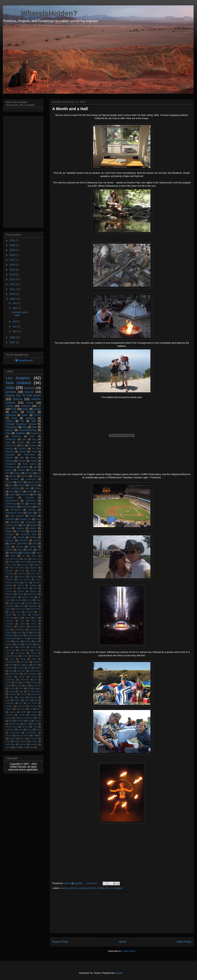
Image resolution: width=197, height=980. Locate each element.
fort (29, 668)
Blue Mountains (17, 568)
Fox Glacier (24, 579)
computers (31, 522)
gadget (38, 668)
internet (25, 476)
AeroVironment (12, 559)
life (29, 688)
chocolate (29, 644)
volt (39, 550)
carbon (10, 421)
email (11, 665)
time (20, 492)
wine (13, 556)
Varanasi (10, 621)
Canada (30, 498)
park (8, 700)
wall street (10, 744)
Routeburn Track (14, 513)
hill (36, 680)
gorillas (9, 677)
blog (34, 439)
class (38, 519)
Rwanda (29, 603)
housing (34, 682)
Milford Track (28, 597)
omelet (22, 697)
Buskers (10, 498)
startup (9, 449)
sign (11, 492)
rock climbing (13, 488)
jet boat (21, 531)
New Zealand (18, 383)
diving (23, 659)
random (21, 485)
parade (9, 482)
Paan (39, 600)
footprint (20, 528)
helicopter (25, 680)
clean (12, 647)
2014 (13, 275)
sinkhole (20, 721)
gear (11, 671)
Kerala (9, 591)
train (8, 433)
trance (22, 738)
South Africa (35, 609)
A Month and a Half (70, 109)
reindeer (21, 706)
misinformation (34, 691)
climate (22, 647)
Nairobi (22, 461)
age (35, 467)
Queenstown (15, 603)
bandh (19, 632)
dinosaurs (37, 656)
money (23, 694)
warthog (23, 744)
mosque (10, 534)
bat (27, 632)
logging (38, 688)
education (24, 662)
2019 (13, 255)
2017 (13, 260)
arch (8, 630)
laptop (12, 688)
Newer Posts (60, 942)
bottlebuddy (11, 638)
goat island (14, 674)
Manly (20, 594)
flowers (17, 473)
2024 (13, 240)
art (39, 406)
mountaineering (28, 430)
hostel (8, 682)
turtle (30, 550)
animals (11, 392)
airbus (34, 624)
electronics (11, 446)
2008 (13, 337)
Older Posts (184, 942)
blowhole (10, 635)
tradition (12, 738)
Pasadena (11, 464)
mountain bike (28, 534)
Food (14, 418)
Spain (30, 513)
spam (26, 724)
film (23, 446)
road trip (33, 485)
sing (11, 721)
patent (17, 700)
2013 (13, 279)
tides (20, 550)
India (10, 388)
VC (36, 618)
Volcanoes (12, 427)
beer (24, 439)
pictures (10, 540)
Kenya (30, 403)
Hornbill (25, 588)
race (35, 543)
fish (8, 473)
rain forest (32, 703)
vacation (22, 449)
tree (39, 492)
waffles (34, 741)
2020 (13, 250)
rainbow (9, 706)
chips (18, 644)
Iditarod (9, 461)
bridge (17, 641)
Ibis (35, 588)
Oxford (34, 461)
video (15, 412)
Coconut (9, 574)
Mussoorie (16, 510)
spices (35, 724)
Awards (34, 562)
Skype (9, 609)
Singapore (33, 606)
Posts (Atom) (129, 951)
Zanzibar (10, 624)
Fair (23, 504)
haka (34, 677)
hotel (24, 682)
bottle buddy (32, 635)
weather (34, 744)
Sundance (11, 467)
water (25, 415)
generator (21, 671)
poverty (37, 540)
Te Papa (22, 615)
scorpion (9, 715)
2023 (13, 245)
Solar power (29, 464)
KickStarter (11, 507)
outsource (31, 479)
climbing (15, 522)
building (28, 641)
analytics (22, 627)
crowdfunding (12, 656)
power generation (19, 543)
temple (9, 550)
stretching (10, 729)
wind (39, 553)
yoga (31, 747)
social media (14, 724)
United (28, 618)
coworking (20, 653)
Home (122, 942)
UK (19, 618)
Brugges (9, 571)
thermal (9, 735)
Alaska (23, 452)
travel (30, 492)
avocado (33, 630)
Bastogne (25, 565)
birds (14, 409)
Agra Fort (36, 559)
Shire (21, 606)
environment (12, 525)
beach (64, 888)
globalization (35, 671)
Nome (29, 600)
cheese (21, 470)
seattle (22, 715)
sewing (34, 715)
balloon (9, 632)
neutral (21, 537)
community (25, 650)
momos (13, 694)
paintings (33, 697)
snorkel (38, 721)
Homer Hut (11, 588)
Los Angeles (116, 888)
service (20, 547)
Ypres (34, 621)
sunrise (33, 547)
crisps (34, 653)
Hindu (33, 458)
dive (12, 659)
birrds (35, 632)
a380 (22, 624)
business (10, 519)
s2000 (23, 712)
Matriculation (11, 597)
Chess (33, 571)
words (8, 747)
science (29, 388)
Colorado (22, 574)
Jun (15, 326)
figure (20, 665)
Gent (26, 582)
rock (8, 547)
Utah (33, 436)
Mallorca (9, 594)
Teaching (16, 436)
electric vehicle (96, 888)
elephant (37, 662)
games (13, 476)
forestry (29, 473)
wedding (27, 553)
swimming (15, 733)
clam (39, 644)
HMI (22, 458)
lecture (9, 430)
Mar (15, 331)
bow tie (23, 638)
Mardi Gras (32, 594)
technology (31, 733)
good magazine (30, 674)
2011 (13, 289)
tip (40, 735)
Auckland (25, 495)
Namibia (18, 600)
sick (39, 718)
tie (34, 735)
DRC (11, 577)
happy (9, 531)
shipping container (24, 718)
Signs (26, 409)
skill (29, 721)
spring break (11, 727)
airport (33, 516)
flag (27, 665)
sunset (30, 729)
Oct (15, 303)
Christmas (31, 501)
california (73, 888)
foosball (20, 668)
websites (21, 433)
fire (107, 888)
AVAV (34, 556)
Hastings (33, 585)
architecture (20, 630)
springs (25, 727)
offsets (33, 537)
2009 (13, 299)
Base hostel (11, 565)
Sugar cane (15, 612)
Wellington (11, 439)
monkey (15, 479)
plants (20, 482)
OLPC (37, 415)
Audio (34, 452)
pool (11, 485)
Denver (22, 577)
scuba (38, 488)
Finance (33, 504)
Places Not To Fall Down (23, 395)
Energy (31, 412)
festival (34, 525)
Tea (39, 513)
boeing (20, 635)
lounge (33, 531)
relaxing (34, 706)
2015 (13, 270)
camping (83, 888)
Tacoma (29, 612)
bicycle (29, 392)
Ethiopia (9, 579)
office (12, 697)
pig (36, 700)
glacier (33, 528)
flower (35, 665)
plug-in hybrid (34, 482)
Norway (32, 510)
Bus (35, 495)
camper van (25, 519)
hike (34, 427)
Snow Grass (21, 609)
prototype (10, 703)
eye (24, 525)
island (8, 685)
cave (34, 442)
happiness (10, 680)
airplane (9, 627)
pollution (24, 540)
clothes (34, 647)
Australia (10, 455)
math (21, 691)
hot (17, 682)
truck (8, 741)
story (35, 727)
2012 (13, 284)
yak (24, 747)
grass (22, 677)
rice (31, 709)
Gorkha (21, 585)
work (17, 747)
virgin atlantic (21, 741)
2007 (13, 342)
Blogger (119, 973)
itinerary (18, 685)
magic (12, 691)
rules (39, 709)
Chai (22, 571)
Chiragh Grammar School (21, 424)
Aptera (12, 495)
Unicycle (26, 406)
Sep (15, 308)
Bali (34, 421)
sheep (8, 718)
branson (34, 638)
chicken (9, 644)
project (37, 409)
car (36, 641)
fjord (8, 528)
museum (33, 446)
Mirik (38, 507)
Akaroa (12, 562)
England (34, 577)
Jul (15, 321)
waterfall (14, 553)
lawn (21, 688)
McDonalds (26, 507)
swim (39, 729)
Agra (26, 559)
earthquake (11, 662)
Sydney (25, 467)
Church (9, 458)
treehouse (33, 738)
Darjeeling (36, 433)
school (34, 712)
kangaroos (36, 685)
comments (10, 650)
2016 (13, 265)
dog (25, 427)
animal (34, 627)
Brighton (33, 568)
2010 (13, 294)
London (21, 591)
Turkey (9, 406)
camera (21, 442)
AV (24, 556)
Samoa (18, 399)
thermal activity (23, 735)
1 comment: (92, 883)
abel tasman (17, 516)
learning (37, 476)
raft (21, 703)
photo (27, 700)
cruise (25, 656)
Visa (22, 621)
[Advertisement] (122, 913)
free (39, 473)
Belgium (37, 565)
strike (21, 729)
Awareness (29, 455)
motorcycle (36, 694)
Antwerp (23, 562)
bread (8, 641)
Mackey (33, 591)
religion (9, 709)
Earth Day (11, 504)
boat (8, 442)
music (9, 537)
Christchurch (12, 501)
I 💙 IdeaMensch (23, 360)
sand (27, 488)
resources (21, 709)
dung (34, 659)
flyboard (9, 668)
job (27, 685)
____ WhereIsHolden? (40, 13)
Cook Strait (36, 574)
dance (33, 470)
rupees (13, 712)
